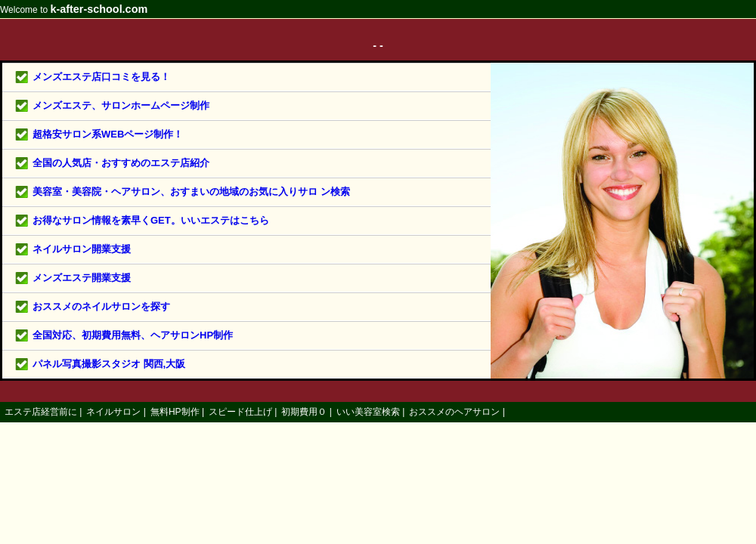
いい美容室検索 (368, 412)
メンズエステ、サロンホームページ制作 (121, 105)
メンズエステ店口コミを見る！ (101, 77)
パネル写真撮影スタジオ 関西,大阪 (109, 364)
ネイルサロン (113, 412)
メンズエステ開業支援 (82, 278)
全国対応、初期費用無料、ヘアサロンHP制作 (133, 335)
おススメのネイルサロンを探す (101, 306)
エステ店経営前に (41, 412)
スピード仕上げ (240, 412)
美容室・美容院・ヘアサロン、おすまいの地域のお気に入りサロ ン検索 (191, 192)
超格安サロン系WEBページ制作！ (108, 134)
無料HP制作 (175, 412)
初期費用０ (304, 412)
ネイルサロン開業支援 (82, 249)
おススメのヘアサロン (454, 412)
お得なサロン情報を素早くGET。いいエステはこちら (151, 220)
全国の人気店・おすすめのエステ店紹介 (121, 163)
